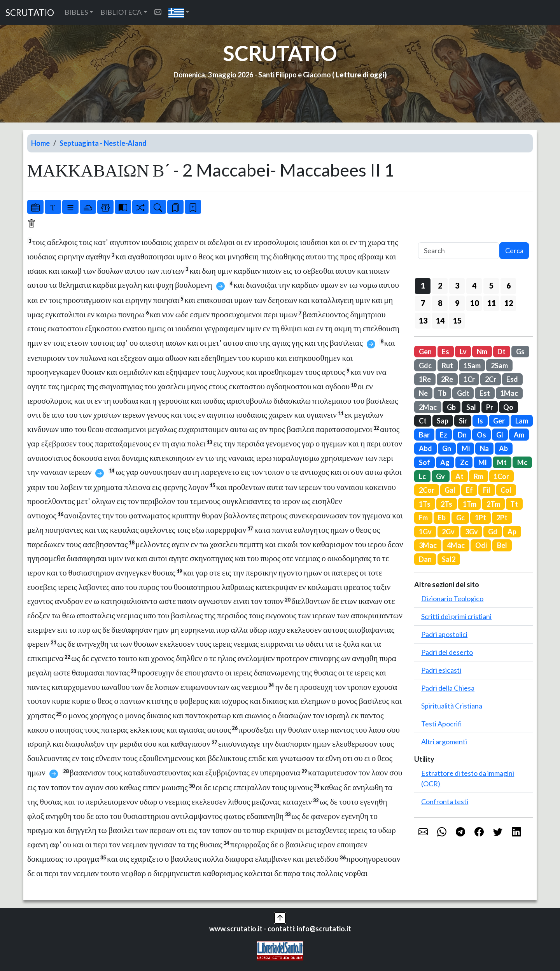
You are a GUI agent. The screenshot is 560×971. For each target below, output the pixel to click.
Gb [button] (451, 407)
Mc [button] (522, 462)
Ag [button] (445, 462)
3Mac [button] (428, 545)
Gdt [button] (463, 393)
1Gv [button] (425, 532)
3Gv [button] (472, 532)
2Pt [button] (502, 518)
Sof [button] (424, 462)
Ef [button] (469, 490)
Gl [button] (500, 435)
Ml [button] (483, 462)
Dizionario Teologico (452, 598)
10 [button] (474, 303)
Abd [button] (425, 448)
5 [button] (491, 285)
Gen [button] (425, 352)
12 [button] (509, 303)
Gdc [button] (425, 366)
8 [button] (440, 303)
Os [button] (481, 435)
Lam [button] (522, 421)
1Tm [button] (470, 504)
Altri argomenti (444, 742)
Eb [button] (442, 518)
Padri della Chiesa (448, 688)
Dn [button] (462, 435)
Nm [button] (482, 352)
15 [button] (457, 320)
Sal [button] (471, 407)
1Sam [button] (472, 366)
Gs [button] (520, 352)
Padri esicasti (441, 670)
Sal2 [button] (449, 559)
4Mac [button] (456, 545)
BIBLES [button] (76, 12)
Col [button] (506, 490)
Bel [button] (502, 545)
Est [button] (485, 393)
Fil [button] (487, 490)
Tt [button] (514, 504)
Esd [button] (512, 379)
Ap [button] (512, 532)
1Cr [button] (469, 379)
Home (40, 143)
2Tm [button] (493, 504)
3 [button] (457, 285)
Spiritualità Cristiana (452, 706)
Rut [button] (447, 366)
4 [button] (474, 285)
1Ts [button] (425, 504)
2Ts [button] (446, 504)
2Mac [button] (428, 407)
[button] (179, 13)
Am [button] (519, 435)
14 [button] (440, 320)
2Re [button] (447, 379)
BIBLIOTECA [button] (121, 12)
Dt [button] (501, 352)
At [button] (459, 476)
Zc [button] (464, 462)
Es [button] (445, 352)
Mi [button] (466, 448)
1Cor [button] (501, 476)
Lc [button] (422, 476)
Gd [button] (493, 532)
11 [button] (492, 303)
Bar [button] (424, 435)
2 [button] (440, 285)
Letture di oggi (360, 75)
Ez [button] (444, 435)
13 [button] (423, 320)
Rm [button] (479, 476)
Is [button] (480, 421)
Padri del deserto (447, 652)
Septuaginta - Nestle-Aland (103, 143)
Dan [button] (425, 559)
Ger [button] (499, 421)
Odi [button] (481, 545)
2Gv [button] (448, 532)
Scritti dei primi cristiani (456, 616)
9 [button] (457, 303)
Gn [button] (447, 448)
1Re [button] (425, 379)
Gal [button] (450, 490)
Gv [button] (440, 476)
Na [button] (484, 448)
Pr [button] (490, 407)
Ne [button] (423, 393)
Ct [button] (423, 421)
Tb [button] (442, 393)
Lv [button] (463, 352)
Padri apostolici (444, 634)
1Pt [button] (480, 518)
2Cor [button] (427, 490)
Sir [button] (463, 421)
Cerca (514, 250)
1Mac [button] (509, 393)
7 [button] (423, 303)
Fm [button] (423, 518)
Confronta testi (445, 801)
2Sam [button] (499, 366)
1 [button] (423, 285)
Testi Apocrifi (442, 724)
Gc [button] (460, 518)
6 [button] (508, 285)
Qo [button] (508, 407)
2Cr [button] (491, 379)
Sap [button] (443, 421)
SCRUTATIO (30, 13)
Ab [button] (503, 448)
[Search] (459, 251)
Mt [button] (502, 462)
